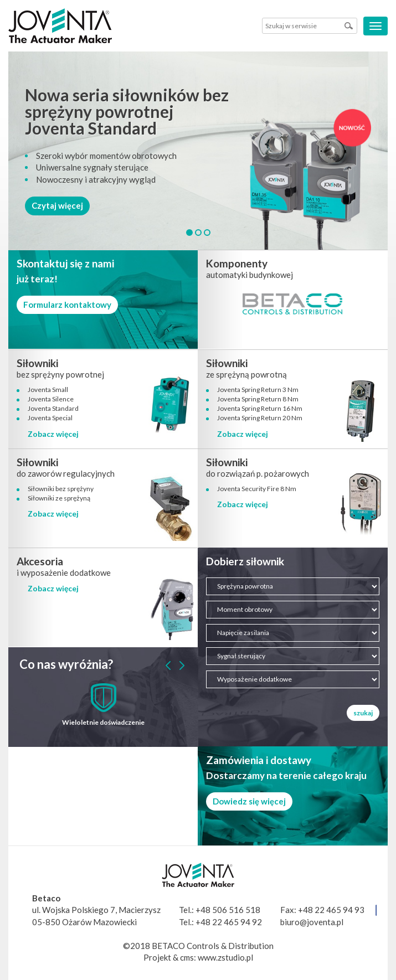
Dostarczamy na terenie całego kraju (286, 775)
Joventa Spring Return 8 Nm (258, 399)
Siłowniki (37, 363)
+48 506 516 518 (228, 910)
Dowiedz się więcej (249, 801)
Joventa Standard (53, 408)
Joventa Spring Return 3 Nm (258, 390)
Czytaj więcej (57, 205)
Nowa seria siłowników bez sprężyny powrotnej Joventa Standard (127, 111)
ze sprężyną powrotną (246, 374)
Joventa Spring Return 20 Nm (260, 418)
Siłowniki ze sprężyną (59, 498)
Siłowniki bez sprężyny (61, 489)
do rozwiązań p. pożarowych (258, 473)
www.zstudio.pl (225, 957)
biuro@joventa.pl (312, 922)
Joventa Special (50, 418)
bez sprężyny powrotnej (60, 374)
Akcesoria (40, 561)
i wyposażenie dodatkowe (64, 572)
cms (187, 957)
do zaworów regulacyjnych (66, 473)
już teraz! (37, 279)
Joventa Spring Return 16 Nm (260, 408)
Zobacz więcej (53, 434)
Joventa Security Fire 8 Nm (257, 489)
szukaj (363, 713)
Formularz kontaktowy (67, 305)
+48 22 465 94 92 (229, 922)
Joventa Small (48, 390)
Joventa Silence (51, 399)
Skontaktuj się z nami (65, 263)
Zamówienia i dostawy (259, 760)
